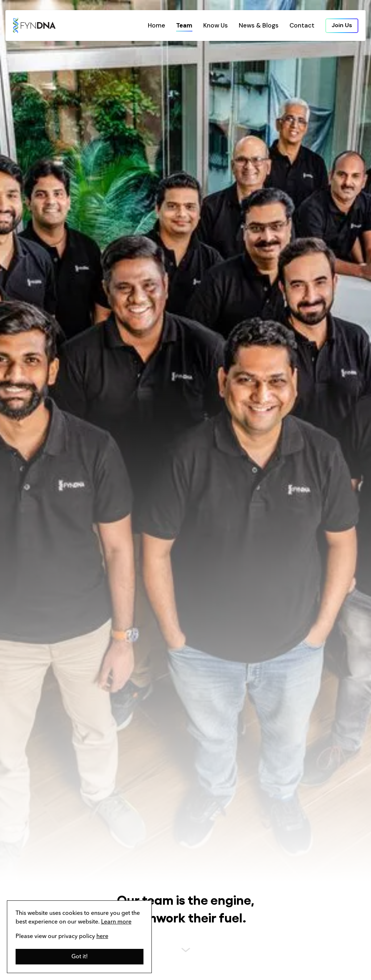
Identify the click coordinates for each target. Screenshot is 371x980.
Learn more (116, 922)
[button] (80, 957)
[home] (34, 26)
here (102, 937)
